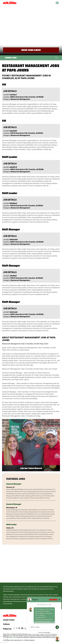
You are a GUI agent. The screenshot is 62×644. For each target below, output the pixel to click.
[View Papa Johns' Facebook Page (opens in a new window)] (14, 629)
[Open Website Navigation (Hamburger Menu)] (57, 5)
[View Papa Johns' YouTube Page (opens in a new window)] (23, 629)
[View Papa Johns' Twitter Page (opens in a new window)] (26, 629)
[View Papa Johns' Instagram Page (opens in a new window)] (17, 629)
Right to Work (13, 637)
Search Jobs (11, 58)
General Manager (14, 484)
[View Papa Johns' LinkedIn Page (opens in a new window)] (20, 629)
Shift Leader (11, 524)
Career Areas (9, 620)
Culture (6, 624)
